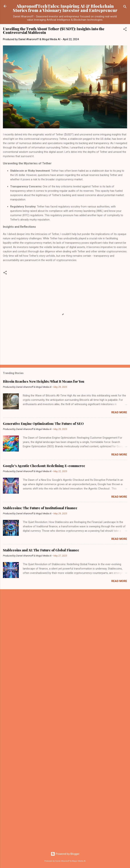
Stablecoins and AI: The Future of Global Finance (41, 550)
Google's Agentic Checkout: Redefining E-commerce (44, 466)
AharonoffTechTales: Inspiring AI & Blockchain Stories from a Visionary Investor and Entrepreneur (65, 8)
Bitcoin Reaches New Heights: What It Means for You (44, 381)
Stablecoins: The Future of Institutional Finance (40, 508)
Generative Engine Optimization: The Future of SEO (43, 424)
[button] (125, 30)
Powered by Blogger (65, 854)
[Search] (125, 7)
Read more (119, 412)
